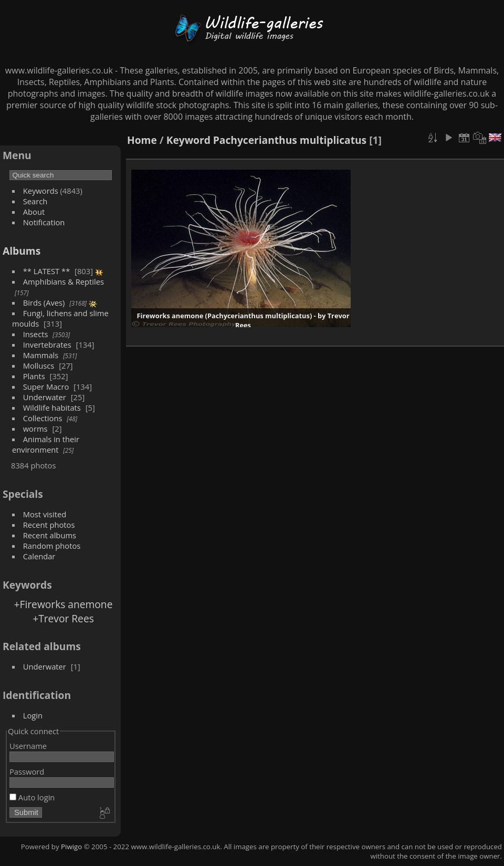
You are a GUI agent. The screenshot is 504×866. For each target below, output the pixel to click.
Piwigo (71, 847)
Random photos (52, 546)
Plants (34, 376)
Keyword (188, 140)
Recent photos (49, 525)
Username (28, 746)
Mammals (41, 355)
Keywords (41, 191)
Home (142, 140)
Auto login (32, 797)
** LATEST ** (47, 271)
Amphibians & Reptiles (64, 281)
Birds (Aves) (44, 302)
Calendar (39, 556)
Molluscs (39, 366)
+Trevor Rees (63, 618)
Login (33, 715)
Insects (36, 334)
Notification (44, 222)
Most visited (45, 514)
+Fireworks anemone (64, 604)
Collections (43, 418)
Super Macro (46, 387)
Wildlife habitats (52, 408)
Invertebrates (47, 345)
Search (35, 201)
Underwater (45, 397)
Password (27, 771)
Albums (22, 251)
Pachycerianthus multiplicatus (290, 140)
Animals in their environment (46, 444)
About (34, 212)
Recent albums (50, 535)
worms (35, 429)
